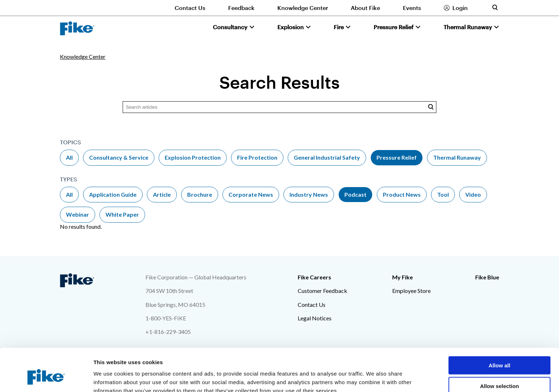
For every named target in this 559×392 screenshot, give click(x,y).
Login (460, 8)
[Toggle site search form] (495, 7)
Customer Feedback (322, 291)
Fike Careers (314, 277)
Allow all (500, 329)
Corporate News (251, 194)
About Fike (365, 8)
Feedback (241, 8)
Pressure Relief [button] (394, 27)
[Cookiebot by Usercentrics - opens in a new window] (46, 378)
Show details (374, 378)
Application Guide (113, 194)
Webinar (78, 214)
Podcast (355, 194)
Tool (443, 194)
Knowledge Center (303, 8)
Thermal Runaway (457, 157)
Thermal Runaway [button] (468, 27)
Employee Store (411, 291)
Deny (500, 371)
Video (473, 194)
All (69, 157)
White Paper (122, 214)
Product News (402, 194)
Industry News (309, 194)
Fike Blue (487, 277)
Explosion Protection (193, 157)
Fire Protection (257, 157)
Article (162, 194)
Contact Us (190, 8)
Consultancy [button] (230, 27)
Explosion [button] (291, 27)
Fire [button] (339, 27)
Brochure (200, 194)
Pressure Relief (397, 157)
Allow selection (499, 350)
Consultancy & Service (119, 157)
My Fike (402, 277)
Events (412, 8)
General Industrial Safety (327, 157)
